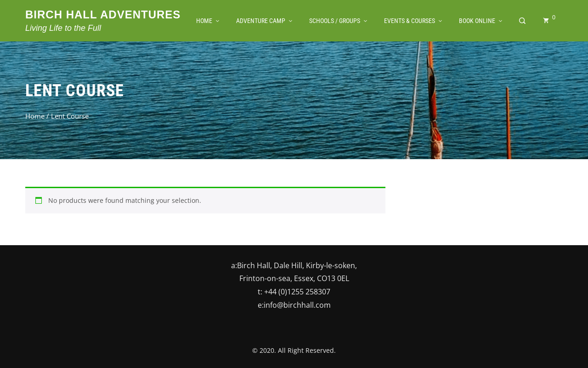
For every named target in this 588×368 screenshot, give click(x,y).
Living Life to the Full (63, 28)
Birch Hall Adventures (103, 14)
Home (35, 116)
